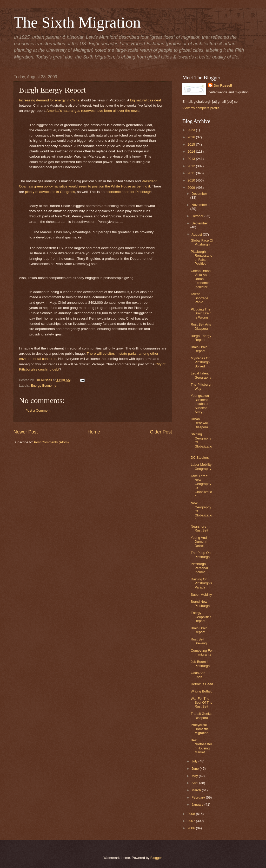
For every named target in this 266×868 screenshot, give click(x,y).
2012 (192, 166)
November (199, 205)
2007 (192, 821)
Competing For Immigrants (202, 652)
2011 (192, 173)
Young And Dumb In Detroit (199, 542)
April (195, 783)
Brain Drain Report (199, 349)
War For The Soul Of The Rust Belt (201, 703)
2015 (192, 144)
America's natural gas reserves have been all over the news (93, 111)
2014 (192, 151)
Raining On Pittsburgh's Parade (201, 583)
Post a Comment (38, 410)
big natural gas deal (145, 100)
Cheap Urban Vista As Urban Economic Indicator (201, 279)
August (197, 234)
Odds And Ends (198, 675)
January (198, 804)
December (199, 194)
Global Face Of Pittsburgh (202, 242)
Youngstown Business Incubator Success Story (200, 404)
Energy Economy (43, 386)
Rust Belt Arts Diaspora (201, 326)
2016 (192, 137)
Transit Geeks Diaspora (201, 716)
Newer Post (26, 432)
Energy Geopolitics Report (201, 617)
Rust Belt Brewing (199, 641)
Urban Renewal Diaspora (199, 423)
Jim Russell (223, 85)
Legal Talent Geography (201, 375)
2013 (192, 159)
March (197, 790)
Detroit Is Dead (202, 684)
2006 (192, 828)
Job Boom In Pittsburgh (200, 664)
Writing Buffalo (201, 691)
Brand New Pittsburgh (200, 604)
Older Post (161, 432)
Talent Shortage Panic (199, 298)
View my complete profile (201, 108)
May (195, 776)
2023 (192, 130)
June (196, 769)
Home (94, 432)
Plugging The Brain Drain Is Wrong (201, 313)
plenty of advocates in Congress (50, 192)
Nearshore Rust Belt (199, 528)
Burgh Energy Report (201, 338)
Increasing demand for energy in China (49, 100)
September (200, 223)
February (199, 797)
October (198, 216)
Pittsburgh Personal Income (199, 568)
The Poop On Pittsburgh (201, 555)
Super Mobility (201, 595)
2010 (192, 180)
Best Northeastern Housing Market (201, 746)
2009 (192, 188)
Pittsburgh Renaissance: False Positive (201, 258)
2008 (192, 814)
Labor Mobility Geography (201, 467)
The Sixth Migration (77, 22)
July (195, 761)
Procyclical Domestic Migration (200, 729)
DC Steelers (200, 458)
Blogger (156, 858)
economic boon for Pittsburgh (128, 192)
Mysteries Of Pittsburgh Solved (200, 362)
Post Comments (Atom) (51, 442)
